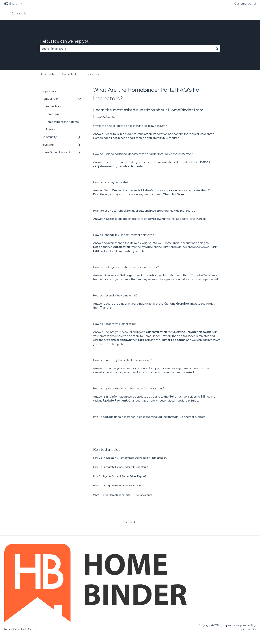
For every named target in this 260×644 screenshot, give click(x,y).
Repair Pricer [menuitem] (50, 91)
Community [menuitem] (49, 137)
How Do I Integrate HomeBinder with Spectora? (120, 467)
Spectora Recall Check (191, 219)
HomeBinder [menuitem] (50, 99)
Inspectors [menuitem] (53, 106)
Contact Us (19, 13)
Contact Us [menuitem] (130, 522)
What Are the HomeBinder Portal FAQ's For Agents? (123, 495)
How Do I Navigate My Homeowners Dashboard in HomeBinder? (130, 458)
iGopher (184, 417)
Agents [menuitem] (50, 129)
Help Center (48, 74)
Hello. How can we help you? (65, 41)
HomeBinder (70, 74)
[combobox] (127, 49)
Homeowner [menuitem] (54, 114)
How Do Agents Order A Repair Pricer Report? (120, 476)
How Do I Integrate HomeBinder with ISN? (117, 485)
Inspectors (92, 74)
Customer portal (245, 4)
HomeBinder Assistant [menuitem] (56, 152)
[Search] (217, 49)
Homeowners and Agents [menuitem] (62, 122)
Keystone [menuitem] (48, 145)
